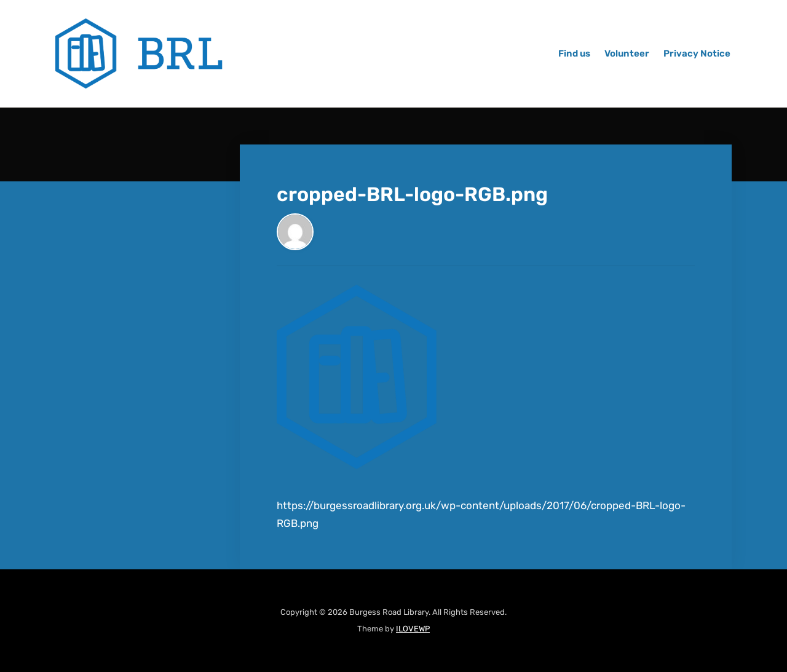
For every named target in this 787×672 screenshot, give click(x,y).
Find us (574, 53)
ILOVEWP (413, 629)
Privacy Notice (697, 53)
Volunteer (627, 53)
